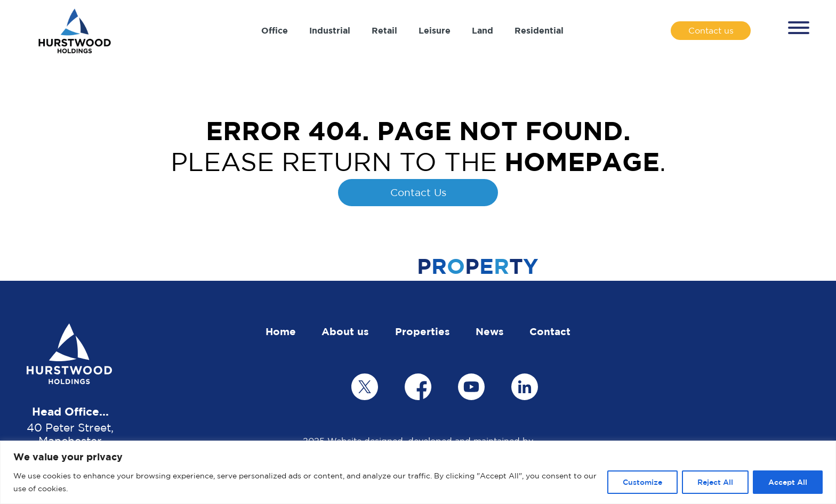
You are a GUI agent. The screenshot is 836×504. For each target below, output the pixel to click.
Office (275, 30)
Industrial (330, 30)
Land (483, 30)
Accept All (788, 482)
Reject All (715, 482)
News (490, 331)
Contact (550, 331)
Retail (384, 30)
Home (281, 331)
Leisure (435, 30)
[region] (418, 472)
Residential (539, 30)
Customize (642, 482)
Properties (423, 331)
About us (345, 331)
